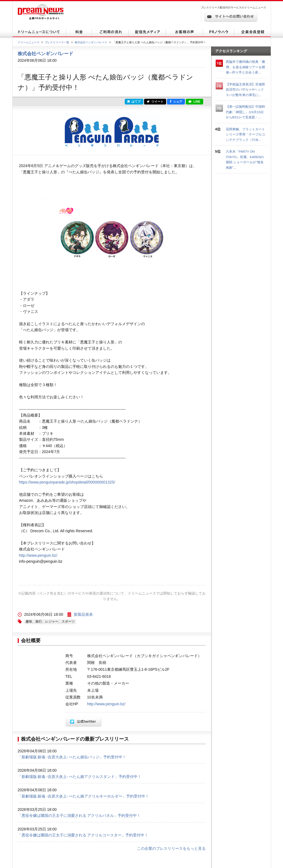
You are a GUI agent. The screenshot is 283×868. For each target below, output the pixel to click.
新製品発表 (83, 614)
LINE (194, 101)
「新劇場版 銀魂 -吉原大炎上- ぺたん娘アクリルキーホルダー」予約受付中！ (83, 796)
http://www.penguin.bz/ (38, 555)
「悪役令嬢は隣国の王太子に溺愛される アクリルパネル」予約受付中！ (79, 815)
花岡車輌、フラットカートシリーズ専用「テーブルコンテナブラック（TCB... (245, 134)
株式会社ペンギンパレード (91, 42)
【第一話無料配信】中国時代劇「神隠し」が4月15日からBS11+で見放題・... (245, 112)
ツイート (155, 101)
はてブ (134, 101)
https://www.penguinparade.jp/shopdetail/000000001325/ (67, 482)
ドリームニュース (29, 42)
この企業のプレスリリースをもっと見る (171, 848)
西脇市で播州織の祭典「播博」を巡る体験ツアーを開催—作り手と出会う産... (245, 67)
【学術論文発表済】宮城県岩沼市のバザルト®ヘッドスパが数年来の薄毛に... (245, 90)
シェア (176, 101)
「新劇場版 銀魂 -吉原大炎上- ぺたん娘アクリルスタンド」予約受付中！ (80, 777)
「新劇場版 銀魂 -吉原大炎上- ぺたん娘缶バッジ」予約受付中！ (72, 757)
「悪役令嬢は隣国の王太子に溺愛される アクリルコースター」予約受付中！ (83, 835)
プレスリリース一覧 (57, 42)
